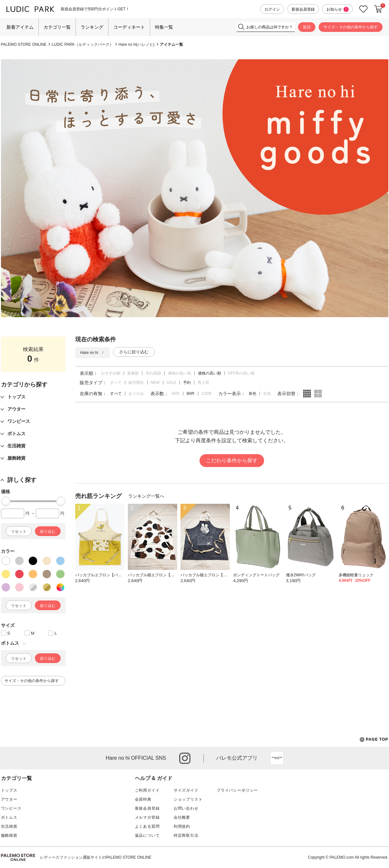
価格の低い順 (179, 373)
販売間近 (136, 383)
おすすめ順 (111, 373)
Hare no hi (92, 353)
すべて (116, 383)
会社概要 (182, 817)
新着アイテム (20, 27)
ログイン (272, 9)
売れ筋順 (153, 373)
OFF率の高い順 (241, 373)
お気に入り (363, 9)
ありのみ (136, 394)
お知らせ (338, 9)
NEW (155, 383)
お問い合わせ (186, 808)
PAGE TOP (374, 740)
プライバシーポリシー (237, 790)
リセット (19, 532)
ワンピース (11, 808)
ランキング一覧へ (146, 496)
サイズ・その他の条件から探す (351, 27)
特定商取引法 (186, 835)
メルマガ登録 (147, 817)
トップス (9, 790)
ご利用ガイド (147, 790)
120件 (207, 394)
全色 (267, 394)
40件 (176, 394)
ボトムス (9, 817)
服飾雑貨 (9, 835)
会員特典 (143, 799)
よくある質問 (147, 826)
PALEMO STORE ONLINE (24, 44)
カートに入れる (378, 9)
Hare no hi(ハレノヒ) (136, 44)
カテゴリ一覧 (57, 27)
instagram (185, 758)
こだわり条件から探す (232, 460)
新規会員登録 (303, 9)
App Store (277, 758)
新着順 (133, 373)
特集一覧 (164, 27)
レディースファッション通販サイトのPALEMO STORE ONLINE (96, 857)
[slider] (6, 501)
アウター (9, 799)
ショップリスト (188, 799)
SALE (172, 383)
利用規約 (182, 826)
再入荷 (203, 383)
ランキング (92, 27)
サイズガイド (186, 790)
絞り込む (48, 532)
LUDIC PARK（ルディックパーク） (82, 44)
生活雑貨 (9, 826)
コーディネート (129, 27)
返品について (147, 835)
